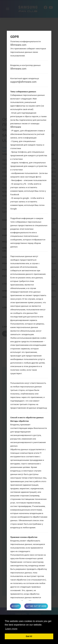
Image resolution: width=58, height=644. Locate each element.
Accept (15, 606)
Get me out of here (36, 606)
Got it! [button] (29, 636)
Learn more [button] (11, 629)
